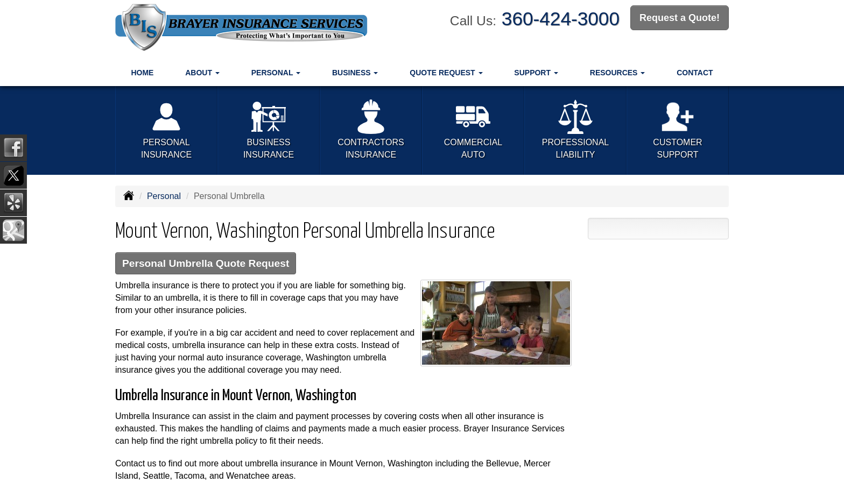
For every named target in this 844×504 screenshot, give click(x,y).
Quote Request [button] (446, 73)
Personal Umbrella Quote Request (206, 263)
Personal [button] (276, 73)
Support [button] (536, 73)
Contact (695, 73)
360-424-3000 (561, 19)
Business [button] (355, 73)
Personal (164, 196)
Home (142, 73)
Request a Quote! (680, 18)
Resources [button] (618, 73)
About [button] (202, 73)
